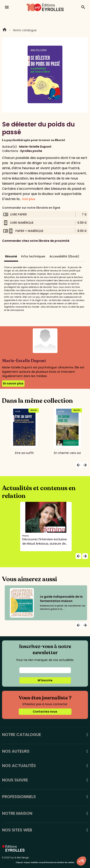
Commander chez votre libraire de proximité (36, 241)
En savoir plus (13, 383)
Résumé (11, 256)
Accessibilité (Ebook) (64, 256)
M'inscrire (45, 680)
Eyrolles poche (31, 151)
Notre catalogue (25, 30)
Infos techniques (33, 256)
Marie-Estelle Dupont (35, 147)
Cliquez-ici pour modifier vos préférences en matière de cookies (45, 863)
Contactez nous (45, 712)
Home (5, 30)
